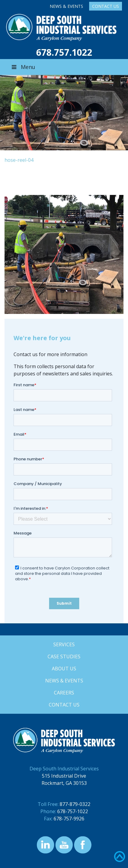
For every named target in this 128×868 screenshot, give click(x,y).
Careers (64, 693)
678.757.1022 (64, 52)
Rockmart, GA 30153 (64, 783)
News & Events (66, 6)
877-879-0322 (75, 804)
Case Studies (64, 656)
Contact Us (106, 6)
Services (64, 644)
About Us (64, 669)
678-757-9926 (69, 819)
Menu (23, 67)
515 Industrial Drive (64, 776)
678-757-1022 (73, 811)
